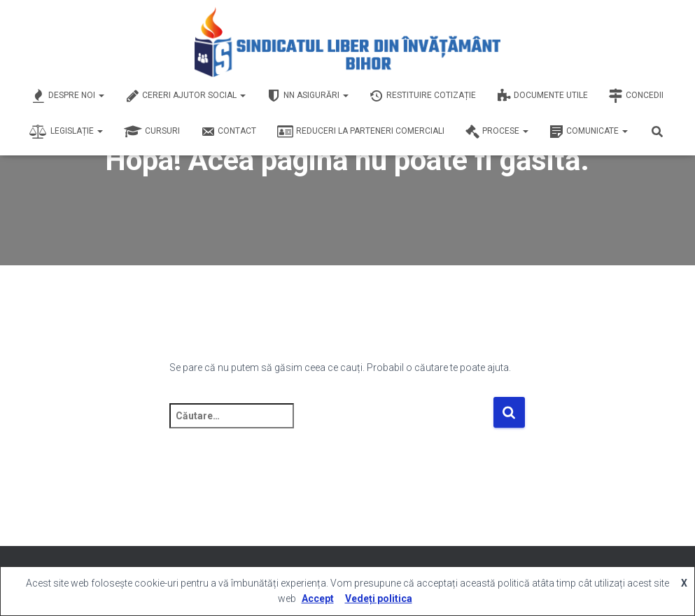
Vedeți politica (379, 598)
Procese (497, 132)
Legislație (66, 132)
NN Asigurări (308, 96)
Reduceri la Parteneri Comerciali (361, 132)
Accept (318, 598)
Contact (229, 132)
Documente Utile (542, 96)
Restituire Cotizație (423, 96)
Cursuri (152, 132)
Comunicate (589, 132)
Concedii (636, 96)
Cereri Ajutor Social (185, 96)
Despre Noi (68, 96)
